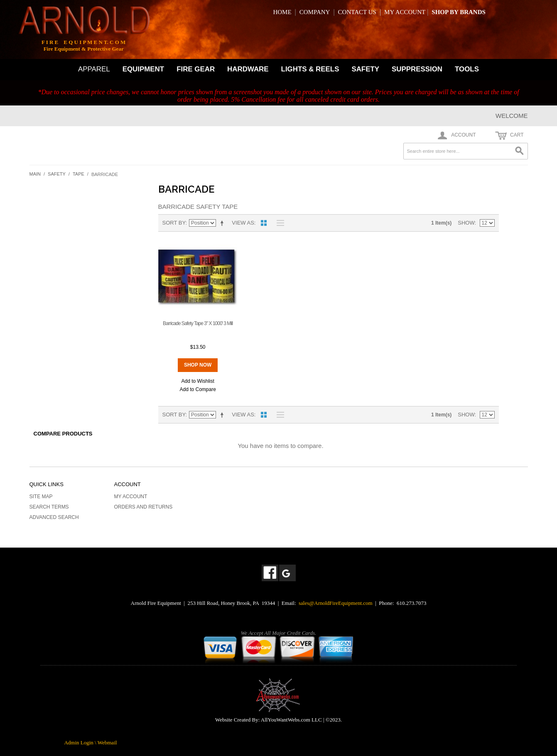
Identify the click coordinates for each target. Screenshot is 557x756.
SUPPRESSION (417, 69)
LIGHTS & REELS (310, 69)
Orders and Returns (144, 507)
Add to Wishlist (198, 381)
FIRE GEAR (196, 69)
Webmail (107, 743)
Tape (79, 174)
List (278, 223)
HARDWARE (248, 69)
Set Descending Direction (223, 223)
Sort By (174, 223)
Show (466, 223)
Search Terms (49, 507)
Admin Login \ (81, 743)
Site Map (41, 497)
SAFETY (365, 69)
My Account (131, 497)
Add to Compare (198, 389)
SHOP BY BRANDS (458, 12)
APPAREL (94, 69)
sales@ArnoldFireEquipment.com (336, 603)
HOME (282, 12)
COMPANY (315, 12)
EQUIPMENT (143, 69)
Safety (57, 174)
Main (35, 174)
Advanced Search (54, 517)
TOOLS (467, 69)
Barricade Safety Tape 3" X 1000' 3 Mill (198, 323)
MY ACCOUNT (405, 12)
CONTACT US (357, 12)
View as (243, 223)
